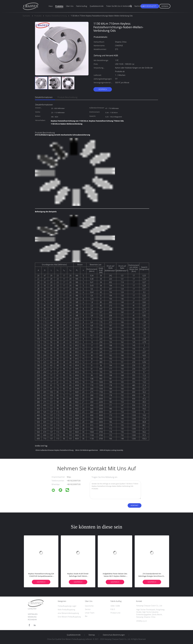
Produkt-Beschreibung (67, 97)
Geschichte (89, 606)
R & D (113, 609)
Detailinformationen (44, 97)
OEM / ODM (115, 606)
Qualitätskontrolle (97, 6)
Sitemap (92, 635)
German (165, 6)
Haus (51, 6)
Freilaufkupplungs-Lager (67, 606)
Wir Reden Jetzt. (150, 6)
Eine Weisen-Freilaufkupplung (69, 617)
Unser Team (90, 613)
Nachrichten (139, 6)
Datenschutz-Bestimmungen (114, 635)
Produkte (59, 6)
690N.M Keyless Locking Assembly (111, 450)
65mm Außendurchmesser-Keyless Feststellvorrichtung (55, 450)
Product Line (115, 613)
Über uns (70, 6)
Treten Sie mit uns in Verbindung (119, 6)
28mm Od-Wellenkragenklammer (87, 450)
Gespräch (103, 89)
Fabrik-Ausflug (82, 6)
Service (88, 609)
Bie (86, 616)
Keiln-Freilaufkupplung (66, 610)
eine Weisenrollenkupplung (68, 613)
